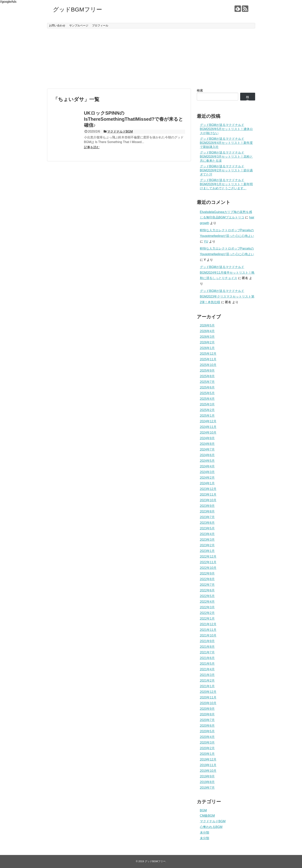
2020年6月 (207, 726)
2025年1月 (207, 416)
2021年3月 (207, 675)
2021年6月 (207, 658)
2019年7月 (207, 788)
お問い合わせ (57, 25)
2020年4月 (207, 737)
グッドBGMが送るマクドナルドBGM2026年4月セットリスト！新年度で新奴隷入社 (226, 143)
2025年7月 (207, 382)
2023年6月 (207, 523)
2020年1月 (207, 754)
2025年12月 (208, 354)
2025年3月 (207, 404)
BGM (203, 810)
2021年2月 (207, 681)
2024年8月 (207, 444)
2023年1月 (207, 551)
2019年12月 (208, 759)
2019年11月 (208, 765)
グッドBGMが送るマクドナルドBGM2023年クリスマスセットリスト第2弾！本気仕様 (227, 296)
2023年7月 (207, 517)
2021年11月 (208, 630)
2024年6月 (207, 455)
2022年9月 (207, 573)
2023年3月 (207, 540)
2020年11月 (208, 697)
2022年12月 (208, 557)
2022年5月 (207, 596)
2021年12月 (208, 624)
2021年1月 (207, 686)
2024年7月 (207, 449)
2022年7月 (207, 585)
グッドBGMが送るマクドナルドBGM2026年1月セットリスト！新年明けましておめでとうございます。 (226, 184)
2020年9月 (207, 709)
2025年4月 (207, 399)
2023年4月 (207, 534)
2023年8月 (207, 511)
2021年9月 (207, 641)
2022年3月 (207, 607)
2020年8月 (207, 714)
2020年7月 (207, 720)
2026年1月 (207, 348)
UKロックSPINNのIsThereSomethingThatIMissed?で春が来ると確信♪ (134, 119)
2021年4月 (207, 669)
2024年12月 (208, 421)
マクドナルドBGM (120, 131)
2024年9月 (207, 438)
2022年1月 (207, 619)
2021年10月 (208, 635)
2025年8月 (207, 376)
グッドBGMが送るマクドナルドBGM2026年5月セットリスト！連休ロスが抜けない (226, 129)
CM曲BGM (207, 816)
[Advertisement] (151, 59)
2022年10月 (208, 568)
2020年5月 (207, 731)
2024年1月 (207, 483)
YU (206, 241)
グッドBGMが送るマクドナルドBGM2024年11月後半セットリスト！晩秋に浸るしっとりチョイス (227, 273)
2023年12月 (208, 489)
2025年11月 (208, 359)
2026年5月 (207, 325)
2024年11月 (208, 427)
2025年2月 (207, 410)
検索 (200, 90)
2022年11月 (208, 562)
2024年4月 (207, 466)
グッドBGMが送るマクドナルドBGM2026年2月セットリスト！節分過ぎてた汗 (226, 170)
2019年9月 (207, 776)
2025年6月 (207, 387)
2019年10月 (208, 771)
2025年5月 (207, 393)
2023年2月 (207, 545)
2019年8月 (207, 782)
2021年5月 (207, 664)
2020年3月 (207, 743)
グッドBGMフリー (77, 9)
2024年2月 (207, 478)
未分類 (205, 833)
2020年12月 (208, 692)
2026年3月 (207, 337)
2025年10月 (208, 365)
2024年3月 (207, 472)
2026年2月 (207, 342)
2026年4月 (207, 331)
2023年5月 (207, 528)
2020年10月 (208, 703)
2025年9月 (207, 371)
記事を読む (92, 147)
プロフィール (100, 25)
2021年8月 (207, 647)
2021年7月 (207, 652)
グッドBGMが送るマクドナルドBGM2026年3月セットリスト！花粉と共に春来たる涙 (226, 157)
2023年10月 (208, 500)
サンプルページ (79, 25)
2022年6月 (207, 590)
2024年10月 (208, 433)
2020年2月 (207, 748)
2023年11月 (208, 495)
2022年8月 (207, 579)
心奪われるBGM (211, 827)
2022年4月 (207, 602)
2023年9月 (207, 506)
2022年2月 (207, 613)
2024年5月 (207, 461)
